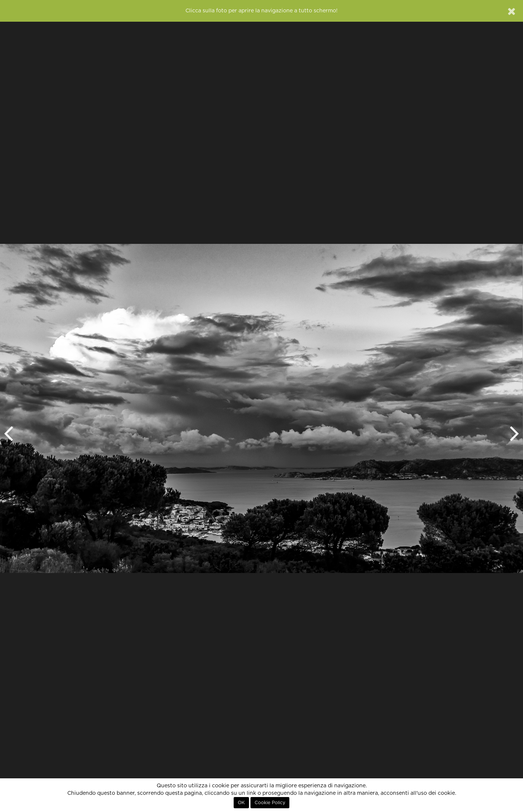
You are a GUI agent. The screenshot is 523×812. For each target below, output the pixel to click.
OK (241, 803)
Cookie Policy (270, 803)
